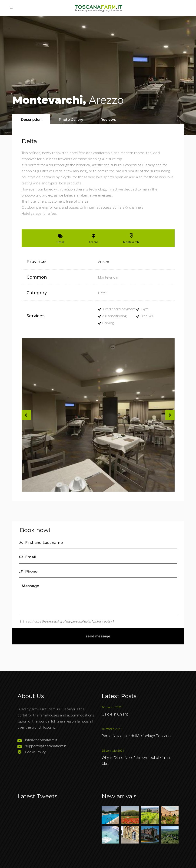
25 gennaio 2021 (113, 750)
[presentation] (31, 120)
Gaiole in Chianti (115, 714)
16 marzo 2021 (112, 707)
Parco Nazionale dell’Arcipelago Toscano (136, 736)
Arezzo (104, 262)
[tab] (31, 119)
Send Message (98, 636)
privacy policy (103, 621)
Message (98, 598)
